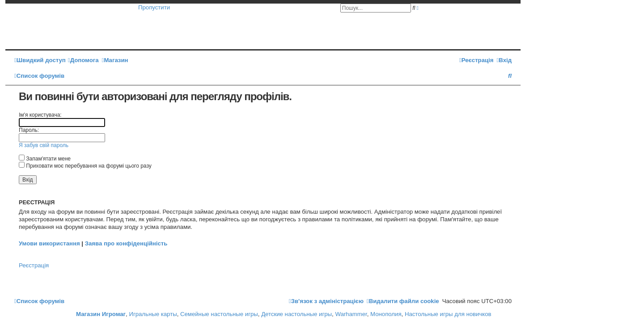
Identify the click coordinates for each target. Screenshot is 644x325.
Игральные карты (153, 314)
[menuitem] (83, 60)
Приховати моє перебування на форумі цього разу (85, 166)
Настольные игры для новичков (448, 314)
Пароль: (29, 130)
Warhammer (351, 314)
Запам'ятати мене (45, 159)
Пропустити (154, 7)
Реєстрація (34, 265)
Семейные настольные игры (219, 314)
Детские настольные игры (297, 314)
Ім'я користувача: (40, 115)
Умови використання (49, 243)
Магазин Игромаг (101, 314)
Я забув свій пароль (44, 145)
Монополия (386, 314)
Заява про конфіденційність (126, 243)
